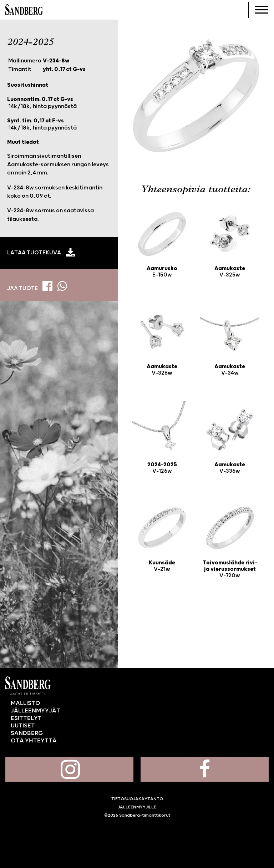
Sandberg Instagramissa (69, 769)
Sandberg (24, 10)
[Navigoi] (262, 10)
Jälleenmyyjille (137, 807)
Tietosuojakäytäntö (137, 799)
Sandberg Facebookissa (205, 769)
